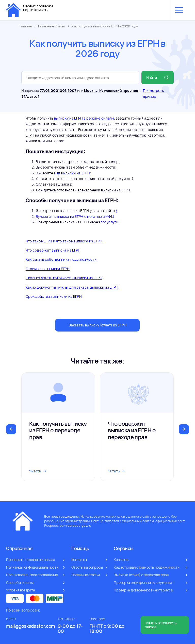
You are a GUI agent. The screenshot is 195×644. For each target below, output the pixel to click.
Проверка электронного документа (143, 582)
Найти (158, 78)
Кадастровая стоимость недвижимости (147, 567)
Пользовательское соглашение (32, 575)
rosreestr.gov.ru (79, 525)
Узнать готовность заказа (161, 625)
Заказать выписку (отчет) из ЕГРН (97, 325)
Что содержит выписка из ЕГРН (53, 250)
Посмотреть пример (153, 93)
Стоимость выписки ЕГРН (48, 269)
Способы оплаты (20, 582)
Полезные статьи (52, 26)
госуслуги (110, 222)
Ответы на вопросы (87, 567)
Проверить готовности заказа (30, 560)
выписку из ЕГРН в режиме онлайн (84, 118)
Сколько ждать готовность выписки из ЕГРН (64, 278)
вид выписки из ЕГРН (72, 173)
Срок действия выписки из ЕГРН (54, 296)
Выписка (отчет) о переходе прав (141, 575)
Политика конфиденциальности (32, 567)
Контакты (79, 560)
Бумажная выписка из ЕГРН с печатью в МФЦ (75, 216)
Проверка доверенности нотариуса (143, 590)
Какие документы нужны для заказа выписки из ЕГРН (72, 287)
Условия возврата (21, 590)
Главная (26, 26)
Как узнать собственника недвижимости (61, 259)
